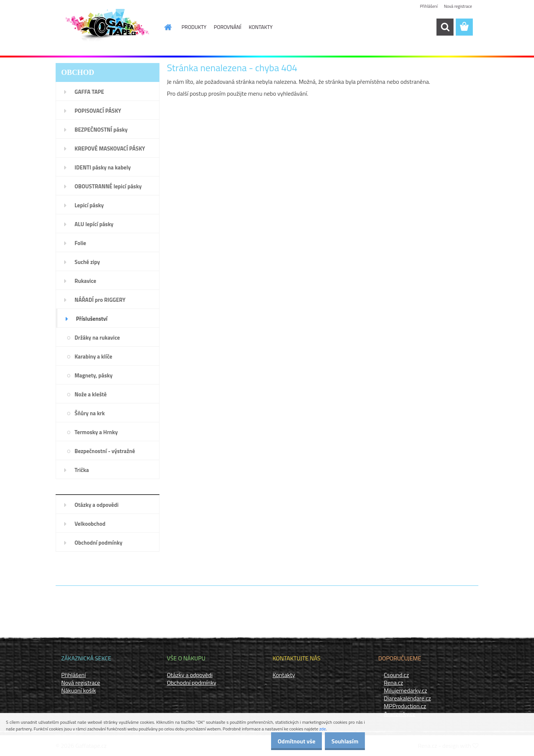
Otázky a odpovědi (190, 675)
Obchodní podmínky (192, 683)
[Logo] (107, 27)
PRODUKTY (194, 27)
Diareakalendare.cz (407, 698)
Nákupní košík (79, 690)
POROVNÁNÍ (228, 27)
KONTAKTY (261, 27)
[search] (445, 27)
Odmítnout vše (289, 741)
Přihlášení (428, 6)
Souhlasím (342, 741)
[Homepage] (164, 27)
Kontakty (284, 675)
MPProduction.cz (405, 706)
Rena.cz (393, 683)
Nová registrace (458, 6)
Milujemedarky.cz (406, 690)
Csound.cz (396, 675)
